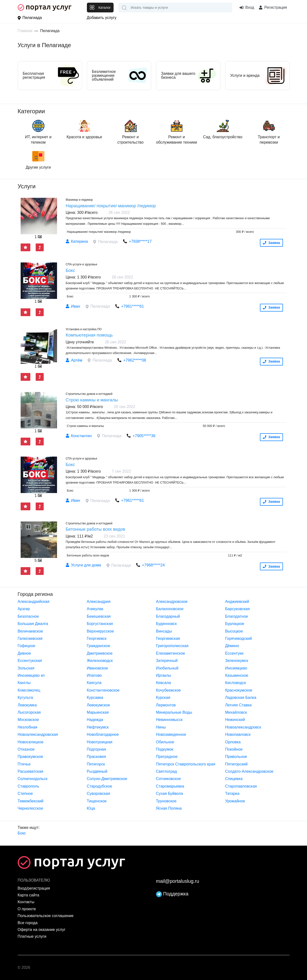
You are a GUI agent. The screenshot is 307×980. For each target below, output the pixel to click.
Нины (161, 727)
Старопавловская (241, 786)
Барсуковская (238, 609)
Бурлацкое (235, 624)
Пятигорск (96, 764)
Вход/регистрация (34, 888)
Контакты (26, 902)
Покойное (234, 749)
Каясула (94, 683)
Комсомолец (29, 690)
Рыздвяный (97, 771)
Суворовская (99, 794)
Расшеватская (31, 771)
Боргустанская (100, 624)
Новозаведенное (171, 734)
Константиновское (103, 690)
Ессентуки (234, 653)
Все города (28, 923)
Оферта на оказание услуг (42, 930)
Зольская (26, 668)
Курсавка (95, 698)
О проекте (27, 909)
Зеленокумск (237, 661)
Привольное (236, 757)
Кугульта (25, 698)
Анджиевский (237, 602)
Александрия (99, 602)
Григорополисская (172, 646)
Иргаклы (164, 675)
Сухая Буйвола (170, 794)
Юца (91, 808)
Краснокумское (239, 690)
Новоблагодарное (103, 734)
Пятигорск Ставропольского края (186, 764)
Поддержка (172, 894)
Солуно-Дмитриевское (107, 779)
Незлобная (28, 727)
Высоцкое (234, 631)
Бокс (22, 833)
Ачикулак (95, 609)
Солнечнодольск (33, 779)
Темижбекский (31, 801)
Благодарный (168, 616)
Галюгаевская (30, 638)
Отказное (26, 749)
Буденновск (166, 624)
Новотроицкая (100, 742)
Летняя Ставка (238, 705)
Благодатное (237, 616)
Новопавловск (238, 734)
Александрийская (34, 602)
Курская (163, 698)
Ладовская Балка (241, 698)
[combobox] (175, 8)
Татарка (232, 794)
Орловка (233, 742)
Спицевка (234, 779)
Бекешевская (99, 616)
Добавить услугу (102, 18)
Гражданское (99, 646)
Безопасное (28, 616)
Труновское (166, 801)
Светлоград (167, 771)
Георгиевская (168, 638)
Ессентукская (30, 661)
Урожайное (235, 801)
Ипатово (94, 675)
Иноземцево (236, 668)
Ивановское (98, 668)
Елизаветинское (171, 653)
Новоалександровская (38, 734)
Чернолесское (30, 808)
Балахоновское (170, 609)
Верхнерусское (100, 631)
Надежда (95, 720)
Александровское (172, 602)
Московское (28, 720)
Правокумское (31, 757)
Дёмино (232, 646)
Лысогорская (29, 712)
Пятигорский (236, 764)
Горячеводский (239, 638)
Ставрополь (29, 786)
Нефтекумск (98, 727)
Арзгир (24, 609)
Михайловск (236, 712)
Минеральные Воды (174, 712)
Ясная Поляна (169, 808)
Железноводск (100, 661)
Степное (25, 794)
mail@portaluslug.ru (178, 881)
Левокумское (99, 705)
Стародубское (100, 786)
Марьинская (98, 712)
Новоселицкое (31, 742)
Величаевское (30, 631)
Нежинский (235, 720)
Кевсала (164, 683)
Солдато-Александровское (249, 771)
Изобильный (167, 668)
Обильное (165, 742)
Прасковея (96, 757)
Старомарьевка (170, 786)
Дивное (24, 653)
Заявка (271, 243)
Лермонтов (166, 705)
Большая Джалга (33, 624)
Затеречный (167, 661)
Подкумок (165, 749)
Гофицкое (27, 646)
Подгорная (96, 749)
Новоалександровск (243, 727)
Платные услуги (32, 936)
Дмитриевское (100, 653)
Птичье (24, 764)
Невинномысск (169, 720)
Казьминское (237, 675)
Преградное (167, 757)
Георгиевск (97, 638)
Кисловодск (236, 683)
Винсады (164, 631)
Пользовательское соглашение (46, 916)
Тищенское (97, 801)
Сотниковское (169, 779)
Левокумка (27, 705)
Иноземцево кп (31, 675)
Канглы (24, 683)
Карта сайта (29, 895)
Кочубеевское (168, 690)
